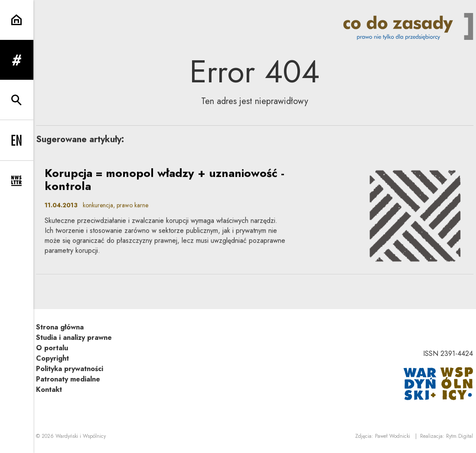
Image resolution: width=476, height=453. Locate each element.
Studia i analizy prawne (74, 337)
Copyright (52, 358)
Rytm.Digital (460, 436)
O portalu (52, 348)
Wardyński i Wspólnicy (81, 436)
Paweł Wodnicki (393, 436)
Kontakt (49, 389)
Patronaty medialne (68, 379)
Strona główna (60, 327)
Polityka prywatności (70, 369)
